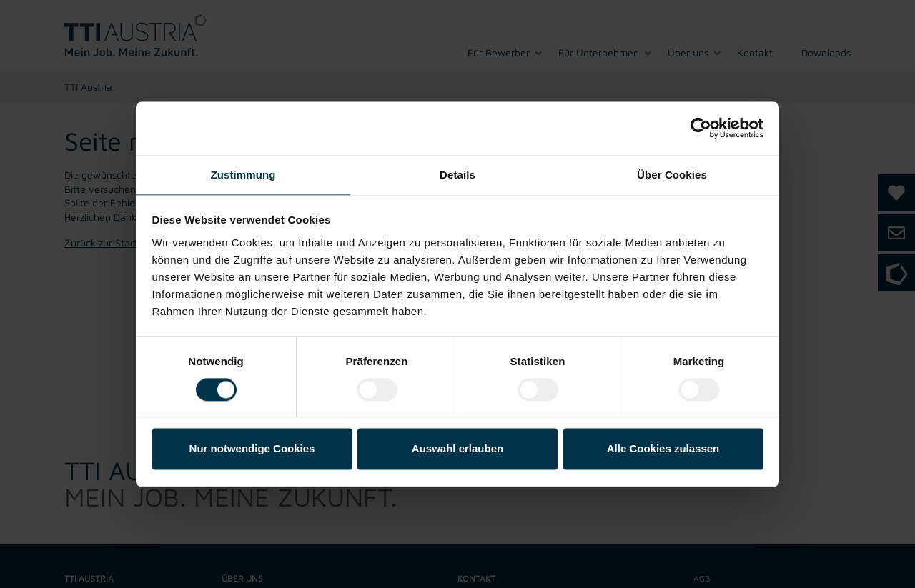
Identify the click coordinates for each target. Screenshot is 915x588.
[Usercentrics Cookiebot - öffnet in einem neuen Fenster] (701, 128)
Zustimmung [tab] (243, 175)
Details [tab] (457, 175)
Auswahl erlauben (457, 449)
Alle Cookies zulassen (663, 449)
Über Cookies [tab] (672, 175)
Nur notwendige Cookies (252, 449)
